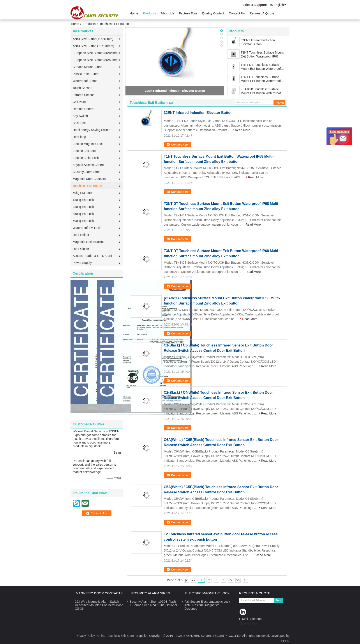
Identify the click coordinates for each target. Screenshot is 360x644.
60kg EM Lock (82, 193)
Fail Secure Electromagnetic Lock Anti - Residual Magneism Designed (207, 605)
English (280, 5)
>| (245, 580)
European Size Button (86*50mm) (96, 60)
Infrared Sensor (83, 95)
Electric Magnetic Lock (88, 144)
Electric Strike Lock (86, 158)
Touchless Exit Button (87, 186)
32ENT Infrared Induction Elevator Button (175, 91)
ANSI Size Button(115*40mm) (93, 39)
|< (186, 580)
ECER (285, 641)
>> (238, 580)
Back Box (79, 123)
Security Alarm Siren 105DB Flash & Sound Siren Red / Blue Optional (153, 603)
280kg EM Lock (83, 207)
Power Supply (82, 263)
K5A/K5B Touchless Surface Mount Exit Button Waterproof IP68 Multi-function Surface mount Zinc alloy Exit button (261, 91)
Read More (243, 130)
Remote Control (83, 109)
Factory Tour (188, 13)
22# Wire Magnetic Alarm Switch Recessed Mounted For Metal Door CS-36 (99, 605)
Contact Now (180, 145)
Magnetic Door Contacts (89, 179)
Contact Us (237, 13)
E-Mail (244, 619)
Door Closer (81, 249)
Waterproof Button (85, 81)
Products (149, 13)
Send (279, 600)
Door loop (79, 137)
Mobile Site (248, 624)
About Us (168, 13)
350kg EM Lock (83, 214)
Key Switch (80, 116)
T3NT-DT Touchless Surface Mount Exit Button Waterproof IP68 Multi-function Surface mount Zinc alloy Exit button (261, 79)
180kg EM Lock (83, 200)
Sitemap (256, 619)
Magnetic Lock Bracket (88, 242)
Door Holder (81, 235)
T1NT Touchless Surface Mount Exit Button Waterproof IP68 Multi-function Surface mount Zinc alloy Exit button (264, 55)
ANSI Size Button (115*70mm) (93, 46)
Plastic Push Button (86, 74)
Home (134, 13)
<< (193, 580)
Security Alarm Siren (87, 172)
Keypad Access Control (89, 165)
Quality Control (213, 13)
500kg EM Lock (83, 221)
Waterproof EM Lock (87, 228)
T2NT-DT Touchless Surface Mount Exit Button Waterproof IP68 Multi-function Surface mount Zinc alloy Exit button (261, 67)
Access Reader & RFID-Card (92, 256)
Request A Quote (262, 13)
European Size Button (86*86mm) (96, 53)
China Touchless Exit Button (116, 636)
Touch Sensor (82, 88)
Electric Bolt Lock (84, 151)
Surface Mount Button (87, 67)
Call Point (79, 102)
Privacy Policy (85, 636)
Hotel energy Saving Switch (91, 130)
